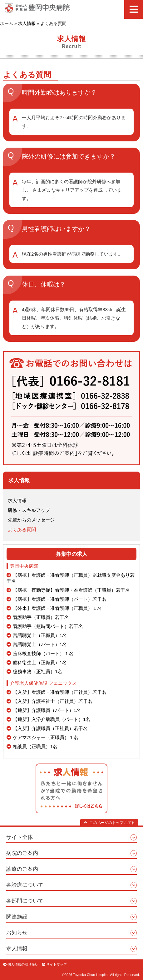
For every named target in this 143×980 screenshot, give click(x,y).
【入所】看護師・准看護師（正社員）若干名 (60, 692)
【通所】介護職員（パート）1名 (47, 710)
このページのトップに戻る (109, 823)
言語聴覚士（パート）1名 (40, 644)
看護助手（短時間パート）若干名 (48, 626)
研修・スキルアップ (29, 510)
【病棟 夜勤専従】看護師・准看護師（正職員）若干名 (71, 590)
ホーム (7, 23)
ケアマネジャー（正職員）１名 (46, 737)
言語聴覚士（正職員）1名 (40, 635)
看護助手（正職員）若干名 (41, 617)
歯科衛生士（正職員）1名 (40, 662)
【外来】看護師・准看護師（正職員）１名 (57, 608)
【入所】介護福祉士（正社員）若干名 (53, 701)
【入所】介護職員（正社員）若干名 (50, 728)
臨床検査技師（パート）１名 (43, 653)
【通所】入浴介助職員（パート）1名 (52, 719)
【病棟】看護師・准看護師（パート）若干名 (60, 599)
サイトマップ (57, 964)
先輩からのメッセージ (31, 520)
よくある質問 (22, 529)
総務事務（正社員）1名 (37, 671)
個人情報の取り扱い (23, 964)
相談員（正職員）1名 (35, 746)
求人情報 (27, 23)
